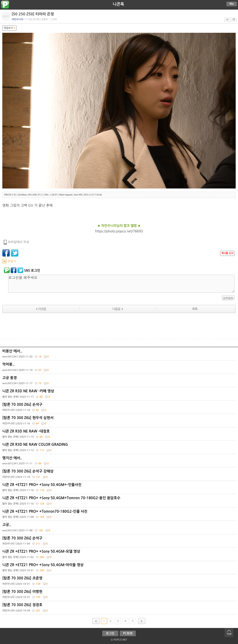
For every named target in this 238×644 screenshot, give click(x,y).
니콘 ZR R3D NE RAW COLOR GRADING (120, 448)
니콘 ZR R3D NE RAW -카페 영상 (120, 395)
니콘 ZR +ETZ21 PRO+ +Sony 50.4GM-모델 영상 (120, 555)
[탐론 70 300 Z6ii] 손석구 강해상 (120, 475)
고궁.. (120, 528)
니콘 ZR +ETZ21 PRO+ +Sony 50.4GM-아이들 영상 (120, 569)
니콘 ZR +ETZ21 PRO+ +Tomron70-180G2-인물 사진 (120, 515)
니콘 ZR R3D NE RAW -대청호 (120, 435)
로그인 (110, 633)
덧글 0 (9, 261)
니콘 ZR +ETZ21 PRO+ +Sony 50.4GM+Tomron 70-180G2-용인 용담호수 (120, 502)
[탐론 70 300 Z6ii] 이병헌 (120, 595)
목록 (195, 309)
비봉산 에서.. (120, 355)
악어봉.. (120, 368)
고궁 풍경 (120, 382)
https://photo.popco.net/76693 (119, 231)
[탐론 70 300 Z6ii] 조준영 (120, 582)
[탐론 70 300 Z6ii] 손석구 (120, 408)
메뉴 (232, 4)
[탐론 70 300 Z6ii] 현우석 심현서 (120, 422)
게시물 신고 (227, 253)
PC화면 (128, 633)
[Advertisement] (119, 327)
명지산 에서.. (120, 462)
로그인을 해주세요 (121, 284)
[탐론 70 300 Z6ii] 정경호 (120, 609)
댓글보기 (9, 28)
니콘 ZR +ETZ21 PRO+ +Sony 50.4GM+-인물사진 (120, 489)
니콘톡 (118, 4)
